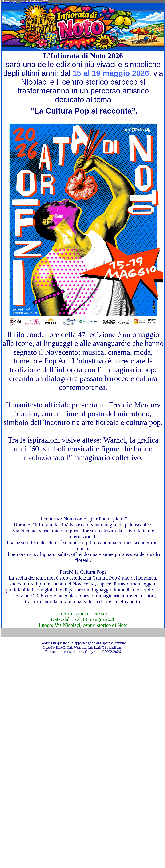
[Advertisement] (83, 484)
